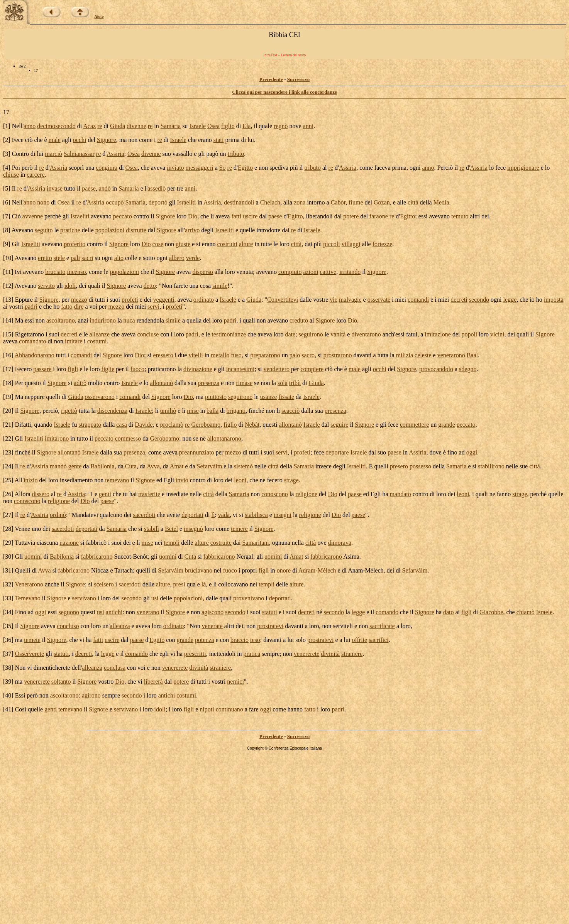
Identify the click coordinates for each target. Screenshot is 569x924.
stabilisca (256, 515)
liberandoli (319, 216)
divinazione (198, 369)
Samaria (171, 126)
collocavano (233, 584)
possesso (420, 466)
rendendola (150, 320)
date (290, 334)
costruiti (227, 244)
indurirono (103, 320)
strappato (90, 425)
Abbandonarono (35, 355)
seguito (44, 230)
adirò (80, 383)
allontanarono (224, 438)
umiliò (168, 411)
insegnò (193, 529)
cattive (328, 272)
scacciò (290, 411)
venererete (307, 654)
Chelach (270, 202)
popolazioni (110, 230)
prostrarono (338, 355)
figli (73, 369)
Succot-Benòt (131, 557)
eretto (45, 258)
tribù (295, 383)
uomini (33, 557)
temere (239, 529)
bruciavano (199, 570)
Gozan (382, 202)
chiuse (11, 175)
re (100, 126)
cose (158, 244)
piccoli (332, 244)
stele (59, 258)
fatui (412, 334)
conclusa (115, 668)
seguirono (311, 334)
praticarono (162, 369)
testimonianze (229, 334)
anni (308, 126)
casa (122, 425)
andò (105, 188)
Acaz (89, 126)
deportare (337, 452)
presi (179, 584)
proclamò (172, 425)
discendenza (112, 411)
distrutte (136, 230)
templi (172, 543)
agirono (91, 695)
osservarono (100, 397)
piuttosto (216, 397)
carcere (36, 175)
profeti (130, 300)
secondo (479, 300)
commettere (415, 425)
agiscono (213, 612)
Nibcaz (100, 570)
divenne (136, 126)
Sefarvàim (210, 466)
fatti (236, 216)
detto (150, 286)
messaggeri (200, 168)
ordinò (58, 515)
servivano (84, 598)
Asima (351, 557)
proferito (75, 244)
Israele (197, 126)
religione (306, 494)
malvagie (350, 300)
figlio (228, 126)
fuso (236, 355)
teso (255, 640)
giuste (183, 244)
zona (300, 202)
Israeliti (187, 202)
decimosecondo (56, 126)
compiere (312, 369)
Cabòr (338, 202)
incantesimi (240, 369)
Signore (107, 140)
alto (119, 258)
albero (177, 258)
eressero (163, 355)
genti (105, 494)
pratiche (70, 230)
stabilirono (491, 466)
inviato (175, 168)
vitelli (196, 355)
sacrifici (379, 640)
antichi (114, 612)
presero (399, 466)
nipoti (207, 709)
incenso (77, 272)
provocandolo (436, 369)
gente (75, 466)
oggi (472, 452)
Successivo (299, 79)
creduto (299, 320)
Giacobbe (491, 612)
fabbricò (96, 543)
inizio (30, 480)
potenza (205, 640)
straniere (352, 654)
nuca (129, 320)
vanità (338, 334)
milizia (405, 355)
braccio (240, 640)
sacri (87, 258)
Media (441, 202)
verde (193, 258)
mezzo (79, 300)
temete (32, 640)
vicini (497, 334)
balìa (213, 411)
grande (447, 425)
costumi (97, 341)
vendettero (277, 369)
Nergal (245, 557)
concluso (68, 626)
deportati (192, 515)
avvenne (33, 216)
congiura (107, 168)
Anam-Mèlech (366, 570)
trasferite (149, 494)
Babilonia (102, 466)
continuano (229, 709)
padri (31, 307)
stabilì (152, 529)
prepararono (265, 355)
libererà (153, 682)
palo (295, 355)
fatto (67, 307)
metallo (220, 355)
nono (43, 202)
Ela (246, 126)
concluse (148, 334)
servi (153, 307)
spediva (279, 168)
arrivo (192, 230)
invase (55, 188)
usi (155, 598)
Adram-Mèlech (317, 570)
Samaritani (255, 543)
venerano (148, 612)
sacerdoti (144, 515)
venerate (212, 626)
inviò (182, 480)
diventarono (366, 334)
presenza (208, 383)
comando (387, 612)
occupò (115, 202)
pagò (212, 154)
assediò (157, 188)
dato (449, 612)
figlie (108, 369)
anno (30, 126)
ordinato (204, 300)
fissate (286, 397)
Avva (153, 466)
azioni (311, 272)
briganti (236, 411)
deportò (158, 202)
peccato (123, 216)
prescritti (195, 654)
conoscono (274, 494)
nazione (69, 543)
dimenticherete (52, 668)
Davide (144, 425)
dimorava (340, 543)
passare (42, 369)
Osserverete (30, 654)
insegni (283, 515)
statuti (270, 612)
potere (351, 216)
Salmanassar (79, 154)
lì (213, 515)
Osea (213, 126)
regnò (281, 126)
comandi (418, 300)
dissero (41, 494)
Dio (193, 216)
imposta (554, 300)
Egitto (245, 168)
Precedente (271, 79)
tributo (236, 154)
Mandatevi (85, 515)
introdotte (268, 230)
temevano (117, 480)
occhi (80, 140)
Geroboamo (206, 425)
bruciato (55, 272)
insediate (177, 494)
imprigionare (523, 168)
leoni (240, 480)
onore (284, 570)
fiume (356, 202)
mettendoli (222, 654)
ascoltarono (61, 320)
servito (46, 286)
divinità (330, 654)
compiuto (290, 272)
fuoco (137, 369)
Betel (171, 529)
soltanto (61, 682)
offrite (359, 640)
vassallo (183, 154)
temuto (460, 216)
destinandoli (239, 202)
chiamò (526, 612)
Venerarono (29, 584)
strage (291, 480)
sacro (308, 355)
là (204, 584)
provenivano (249, 598)
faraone (379, 216)
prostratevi (270, 626)
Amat (177, 466)
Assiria (115, 154)
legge (510, 300)
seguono (69, 612)
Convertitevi (283, 300)
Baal (472, 355)
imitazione (438, 334)
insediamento (76, 480)
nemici (235, 682)
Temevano (27, 598)
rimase (244, 383)
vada (224, 515)
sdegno (468, 369)
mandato (401, 494)
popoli (469, 334)
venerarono (451, 355)
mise (193, 411)
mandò (58, 466)
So (223, 168)
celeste (423, 355)
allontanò (161, 383)
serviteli (343, 626)
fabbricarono (97, 557)
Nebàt (252, 425)
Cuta (131, 466)
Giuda (118, 126)
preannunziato (197, 452)
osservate (379, 300)
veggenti (163, 300)
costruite (221, 543)
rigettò (69, 411)
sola (283, 383)
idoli (70, 286)
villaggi (351, 244)
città (413, 202)
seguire (339, 425)
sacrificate (382, 626)
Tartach (124, 570)
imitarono (57, 438)
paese (89, 188)
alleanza (120, 626)
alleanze (100, 334)
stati (219, 140)
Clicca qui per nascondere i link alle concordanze (284, 92)
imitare (74, 341)
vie (334, 300)
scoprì (76, 168)
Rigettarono (30, 334)
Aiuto (99, 16)
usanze (269, 397)
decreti (459, 300)
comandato (32, 341)
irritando (350, 272)
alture (246, 244)
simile (220, 286)
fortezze (383, 244)
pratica (252, 654)
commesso (128, 438)
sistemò (243, 466)
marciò (53, 154)
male (55, 140)
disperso (202, 272)
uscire (250, 216)
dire (79, 307)
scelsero (104, 584)
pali (75, 258)
